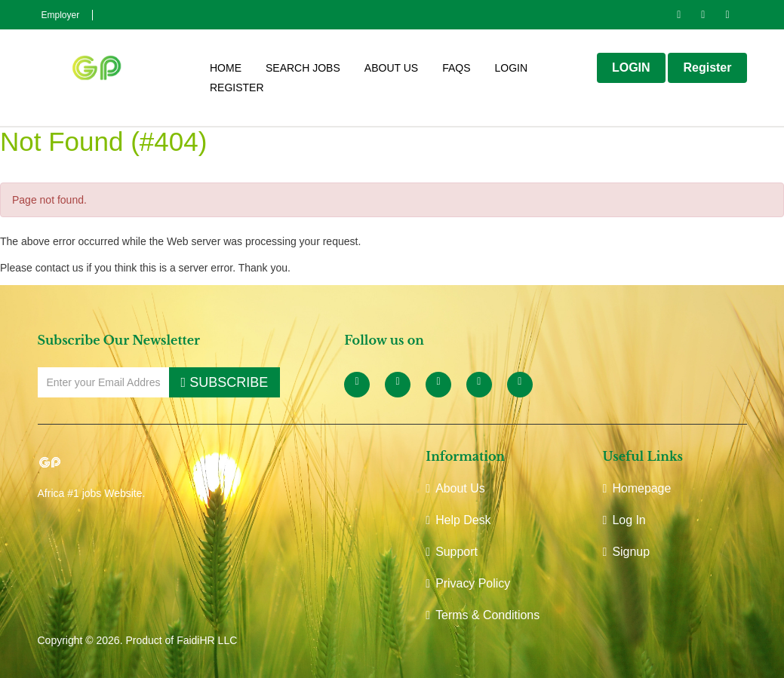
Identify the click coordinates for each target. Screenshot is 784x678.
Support (452, 552)
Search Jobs (303, 69)
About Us (455, 488)
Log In (624, 520)
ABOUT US (391, 69)
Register (237, 89)
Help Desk (458, 520)
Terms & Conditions (483, 615)
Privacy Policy (468, 583)
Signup (627, 552)
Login (511, 69)
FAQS (456, 69)
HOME (226, 69)
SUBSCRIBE (225, 382)
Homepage (637, 488)
